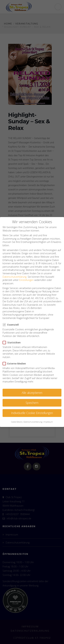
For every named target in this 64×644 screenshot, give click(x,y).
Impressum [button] (48, 422)
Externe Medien (15, 364)
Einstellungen (26, 280)
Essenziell (12, 325)
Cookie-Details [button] (17, 422)
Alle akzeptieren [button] (32, 393)
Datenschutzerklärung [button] (33, 422)
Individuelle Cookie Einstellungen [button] (32, 413)
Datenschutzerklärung (15, 277)
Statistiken (13, 342)
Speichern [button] (32, 403)
